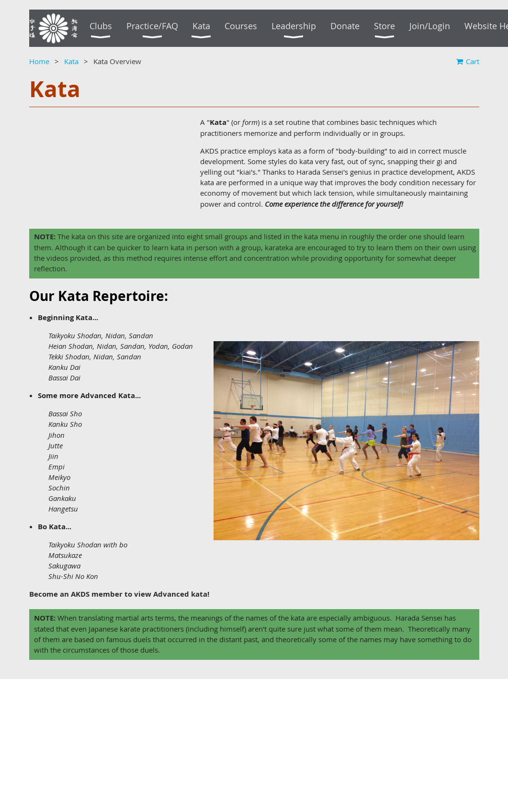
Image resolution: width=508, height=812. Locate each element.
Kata (71, 61)
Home (39, 61)
